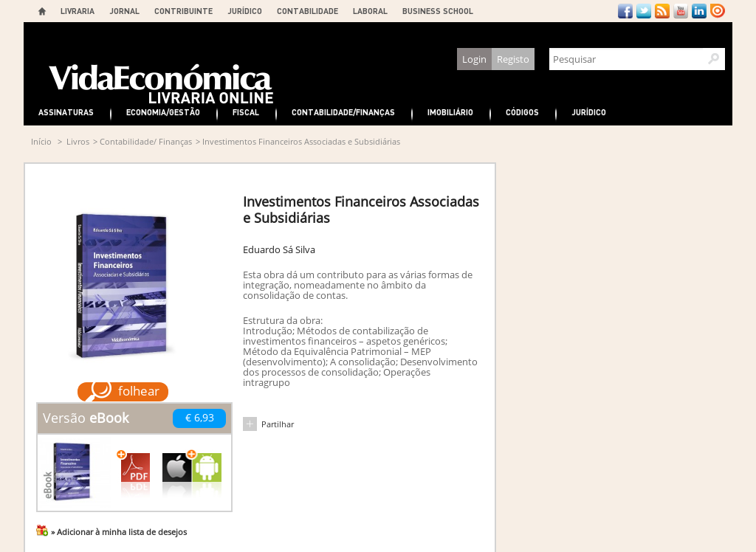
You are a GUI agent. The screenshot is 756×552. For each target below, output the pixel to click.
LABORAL (370, 11)
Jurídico (589, 112)
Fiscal (246, 112)
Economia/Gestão (163, 112)
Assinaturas (66, 112)
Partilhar (278, 424)
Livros (78, 141)
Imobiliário (450, 112)
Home (42, 11)
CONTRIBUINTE (183, 11)
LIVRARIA (78, 11)
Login (474, 59)
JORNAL (124, 11)
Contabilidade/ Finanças (146, 141)
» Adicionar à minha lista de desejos (119, 532)
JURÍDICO (245, 11)
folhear (139, 391)
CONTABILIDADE (307, 11)
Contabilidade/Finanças (343, 112)
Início (41, 141)
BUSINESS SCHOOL (438, 11)
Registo (513, 59)
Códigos (522, 112)
